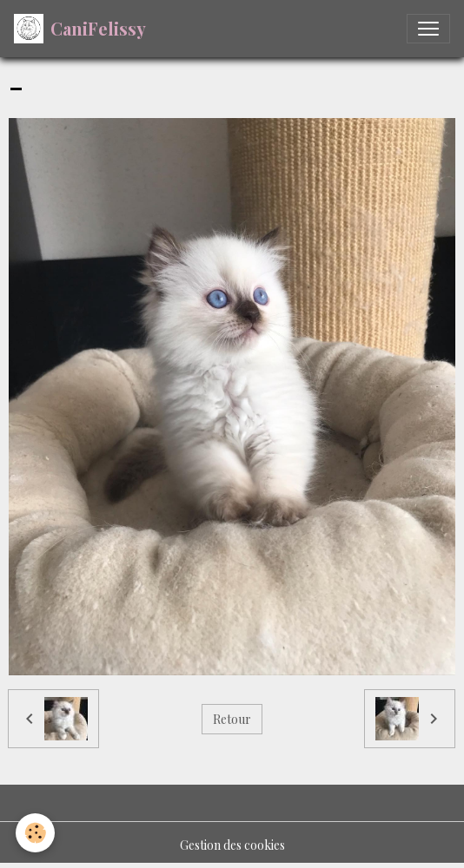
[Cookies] (35, 833)
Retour (232, 719)
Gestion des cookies (232, 845)
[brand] (80, 29)
